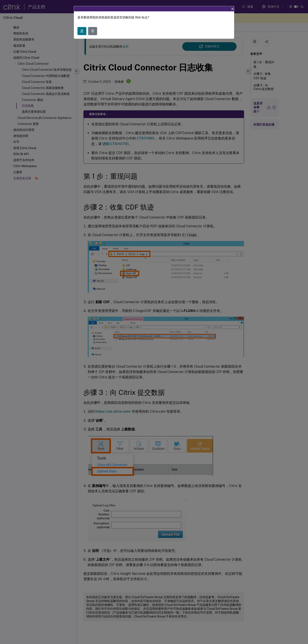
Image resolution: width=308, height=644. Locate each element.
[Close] (232, 9)
